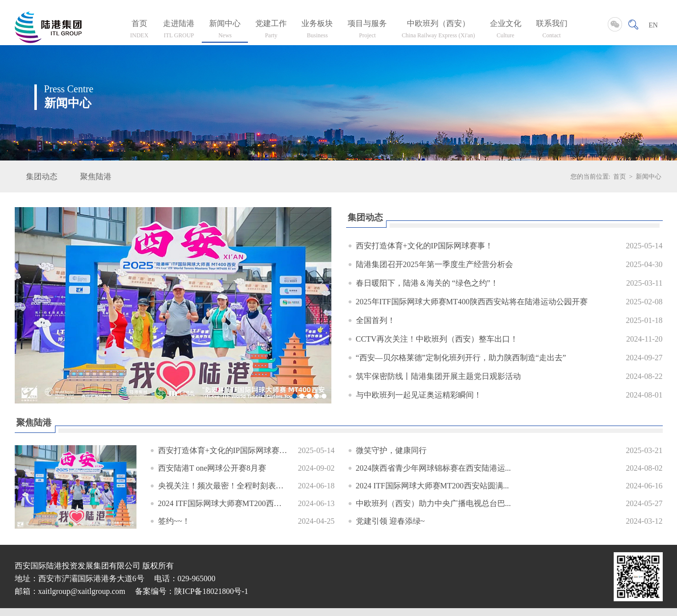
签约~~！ (174, 521)
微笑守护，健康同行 (391, 450)
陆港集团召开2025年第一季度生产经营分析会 (434, 264)
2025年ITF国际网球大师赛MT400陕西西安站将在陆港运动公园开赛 (472, 302)
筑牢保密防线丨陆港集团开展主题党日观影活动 (438, 376)
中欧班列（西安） (438, 30)
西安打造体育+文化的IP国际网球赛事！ (424, 246)
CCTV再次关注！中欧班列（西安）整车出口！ (437, 339)
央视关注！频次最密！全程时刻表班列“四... (223, 486)
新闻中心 (225, 30)
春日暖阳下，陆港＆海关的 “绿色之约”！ (427, 283)
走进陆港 (179, 30)
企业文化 (506, 30)
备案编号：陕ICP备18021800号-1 (191, 591)
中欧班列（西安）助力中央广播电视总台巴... (433, 503)
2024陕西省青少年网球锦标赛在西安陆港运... (433, 468)
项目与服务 (367, 30)
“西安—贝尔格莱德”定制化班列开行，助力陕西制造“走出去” (461, 358)
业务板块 (317, 30)
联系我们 (552, 30)
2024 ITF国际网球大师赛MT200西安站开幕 (223, 503)
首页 (139, 30)
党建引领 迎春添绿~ (391, 521)
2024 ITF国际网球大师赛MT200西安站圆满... (433, 486)
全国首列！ (376, 320)
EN (653, 25)
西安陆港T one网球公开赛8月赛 (212, 468)
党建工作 (271, 30)
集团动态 (42, 176)
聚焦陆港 (96, 176)
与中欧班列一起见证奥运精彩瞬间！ (419, 395)
